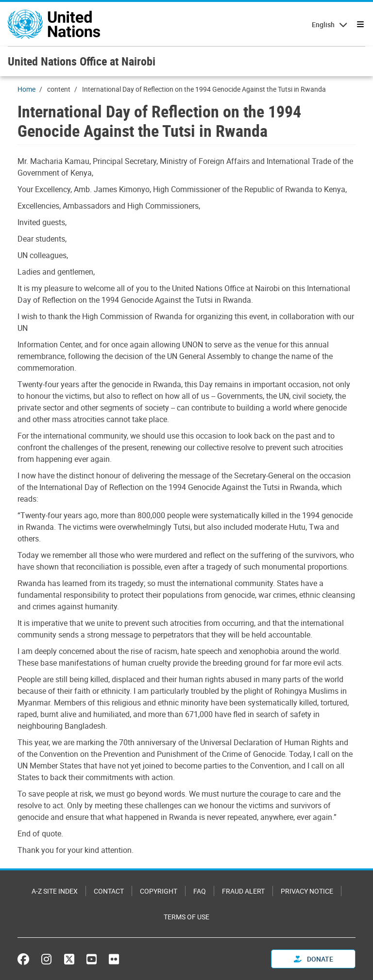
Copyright (159, 891)
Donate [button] (314, 959)
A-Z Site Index (55, 891)
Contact (109, 891)
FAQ (200, 891)
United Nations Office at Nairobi (82, 61)
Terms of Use (186, 917)
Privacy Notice (307, 891)
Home (26, 89)
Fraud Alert (243, 891)
